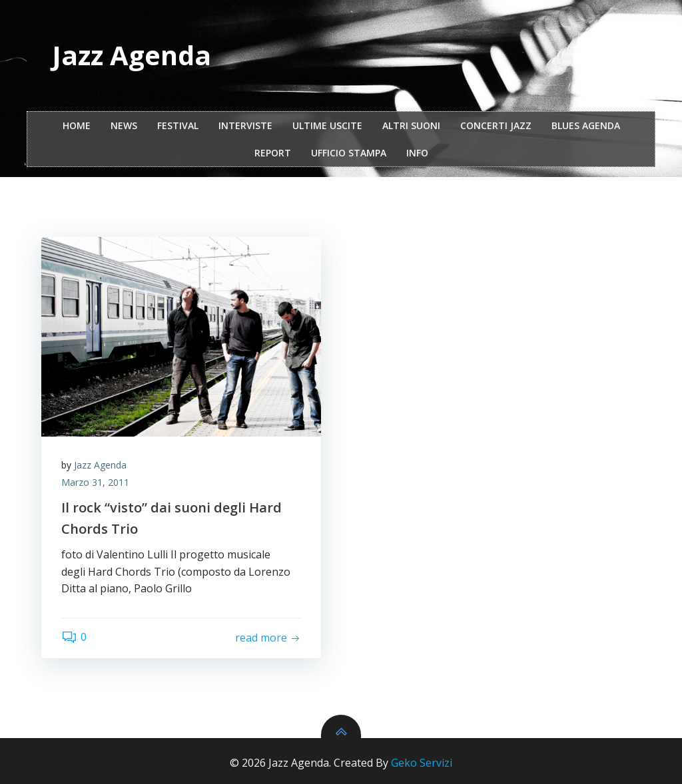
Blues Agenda (586, 125)
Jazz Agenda (100, 465)
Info (417, 153)
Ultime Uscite (327, 125)
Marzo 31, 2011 (95, 482)
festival (178, 125)
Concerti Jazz (496, 125)
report (273, 153)
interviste (245, 125)
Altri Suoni (411, 125)
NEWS (124, 125)
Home (77, 125)
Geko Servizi (422, 763)
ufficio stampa (349, 153)
